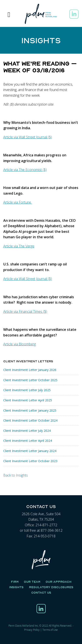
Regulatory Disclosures (51, 587)
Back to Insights (16, 475)
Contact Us (41, 593)
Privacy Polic (31, 630)
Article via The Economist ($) (25, 170)
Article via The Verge (19, 246)
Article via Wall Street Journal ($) (28, 137)
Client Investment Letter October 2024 (30, 420)
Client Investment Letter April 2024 (28, 441)
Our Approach (59, 582)
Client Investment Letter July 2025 (27, 390)
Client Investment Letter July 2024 (27, 431)
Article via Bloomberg (20, 344)
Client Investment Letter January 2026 (30, 370)
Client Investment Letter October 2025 (30, 380)
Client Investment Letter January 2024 (30, 451)
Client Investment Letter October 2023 (30, 461)
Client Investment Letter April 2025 (28, 400)
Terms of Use (50, 630)
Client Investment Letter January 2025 (30, 410)
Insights (16, 587)
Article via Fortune (18, 202)
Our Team (32, 582)
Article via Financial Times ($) (25, 311)
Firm (15, 582)
